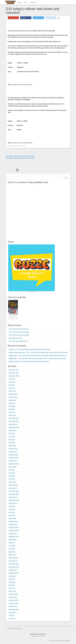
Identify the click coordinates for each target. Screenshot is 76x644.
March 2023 (12, 415)
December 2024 (14, 370)
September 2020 (14, 500)
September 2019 (14, 537)
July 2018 (12, 579)
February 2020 (13, 521)
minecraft (12, 349)
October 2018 (13, 570)
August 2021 (13, 467)
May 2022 (12, 440)
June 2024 (12, 382)
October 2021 (13, 461)
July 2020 (12, 506)
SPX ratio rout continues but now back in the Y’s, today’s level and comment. (43, 358)
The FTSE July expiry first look (18, 341)
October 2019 (13, 534)
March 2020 (12, 518)
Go (66, 178)
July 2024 (12, 379)
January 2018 (13, 597)
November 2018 (14, 567)
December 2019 (14, 528)
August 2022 (13, 431)
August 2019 (13, 540)
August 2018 (13, 576)
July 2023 (12, 403)
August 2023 (13, 400)
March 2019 (12, 555)
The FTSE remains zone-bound (18, 329)
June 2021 (12, 473)
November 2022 (14, 421)
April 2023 (12, 412)
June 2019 (12, 546)
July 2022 (12, 433)
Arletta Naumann (14, 361)
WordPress (67, 641)
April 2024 (12, 388)
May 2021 (12, 476)
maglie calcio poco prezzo (17, 352)
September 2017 (14, 609)
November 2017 (14, 603)
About (19, 2)
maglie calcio (13, 355)
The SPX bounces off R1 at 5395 (19, 335)
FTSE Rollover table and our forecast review (35, 361)
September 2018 (14, 573)
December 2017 (14, 600)
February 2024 (13, 394)
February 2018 (13, 594)
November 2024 (14, 373)
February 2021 (13, 485)
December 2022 (14, 418)
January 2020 (13, 525)
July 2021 (12, 470)
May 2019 (12, 549)
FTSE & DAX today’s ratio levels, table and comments (33, 349)
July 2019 (12, 543)
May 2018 (12, 585)
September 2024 (14, 376)
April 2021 (12, 479)
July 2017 (12, 615)
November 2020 (14, 494)
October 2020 (13, 497)
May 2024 (12, 385)
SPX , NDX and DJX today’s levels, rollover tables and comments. (47, 352)
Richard (23, 146)
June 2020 (12, 509)
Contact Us (33, 2)
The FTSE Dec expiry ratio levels (19, 332)
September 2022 (14, 427)
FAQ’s (26, 2)
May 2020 (12, 512)
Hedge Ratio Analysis (38, 634)
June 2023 (12, 406)
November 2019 (14, 531)
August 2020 (13, 503)
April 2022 (12, 443)
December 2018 (14, 564)
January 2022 (13, 452)
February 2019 (13, 558)
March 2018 (12, 591)
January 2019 (13, 561)
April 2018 (12, 588)
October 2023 (13, 397)
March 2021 (12, 482)
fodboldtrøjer (13, 358)
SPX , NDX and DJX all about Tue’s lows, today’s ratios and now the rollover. (43, 355)
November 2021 (14, 458)
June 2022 (12, 436)
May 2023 (12, 409)
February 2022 (13, 449)
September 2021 (14, 464)
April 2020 (12, 515)
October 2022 (13, 424)
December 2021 (14, 455)
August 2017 (13, 612)
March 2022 (12, 446)
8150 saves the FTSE (15, 338)
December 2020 (14, 491)
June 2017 (12, 619)
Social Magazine (58, 641)
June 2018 (12, 582)
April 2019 (12, 552)
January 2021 (13, 488)
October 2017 (13, 606)
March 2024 (12, 391)
